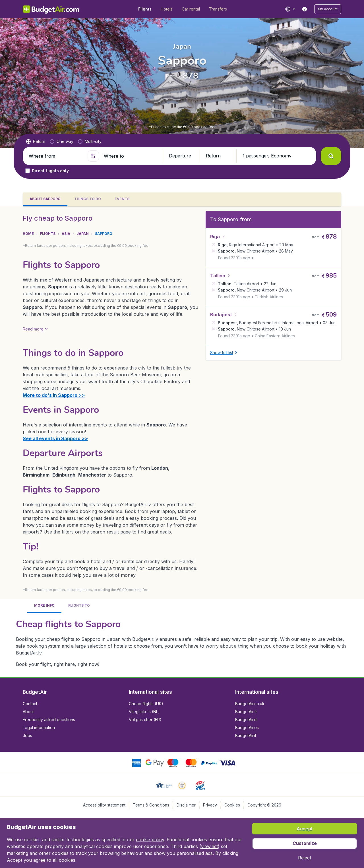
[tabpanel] (182, 442)
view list (209, 846)
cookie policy (150, 840)
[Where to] (131, 156)
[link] (305, 9)
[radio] (36, 141)
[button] (328, 9)
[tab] (45, 199)
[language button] (290, 9)
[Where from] (56, 156)
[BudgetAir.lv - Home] (51, 9)
